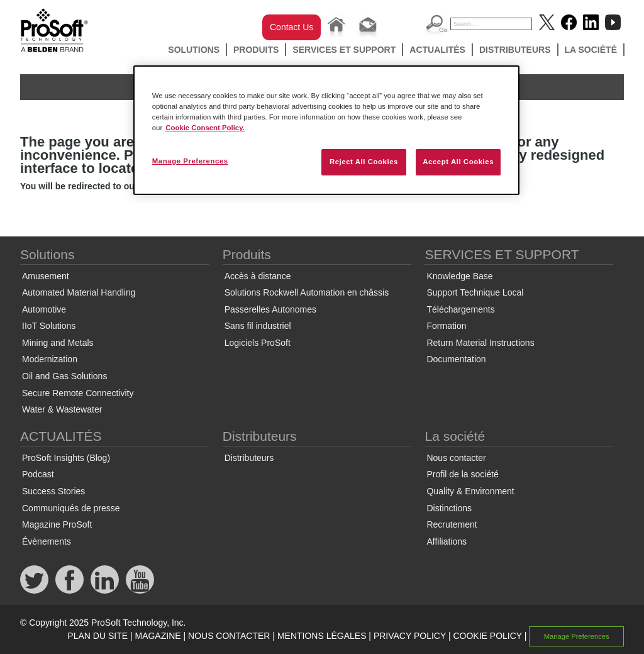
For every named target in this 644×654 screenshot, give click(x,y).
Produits (256, 50)
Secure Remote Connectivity (78, 393)
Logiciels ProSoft (258, 343)
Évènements (47, 541)
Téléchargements (460, 309)
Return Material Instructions (480, 343)
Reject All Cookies (364, 162)
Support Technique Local (475, 292)
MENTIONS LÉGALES (322, 636)
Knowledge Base (459, 276)
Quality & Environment (470, 491)
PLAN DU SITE (97, 636)
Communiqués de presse (71, 508)
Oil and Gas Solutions (64, 376)
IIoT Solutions (49, 326)
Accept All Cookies (458, 162)
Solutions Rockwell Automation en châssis (307, 292)
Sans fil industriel (258, 326)
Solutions (194, 50)
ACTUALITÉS (437, 50)
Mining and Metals (58, 343)
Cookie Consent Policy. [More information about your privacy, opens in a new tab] (205, 128)
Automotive (44, 309)
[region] (326, 130)
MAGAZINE (158, 636)
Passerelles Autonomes (270, 309)
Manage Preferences (577, 636)
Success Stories (53, 491)
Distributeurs (515, 50)
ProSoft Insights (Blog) (66, 458)
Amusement (46, 276)
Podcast (38, 474)
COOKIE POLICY (487, 636)
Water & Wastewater (62, 409)
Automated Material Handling (79, 292)
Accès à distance (258, 276)
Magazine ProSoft (57, 524)
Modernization (50, 359)
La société (591, 50)
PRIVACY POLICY (410, 636)
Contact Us (291, 27)
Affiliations (447, 541)
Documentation (456, 359)
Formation (446, 326)
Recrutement (452, 524)
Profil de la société (462, 474)
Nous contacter (456, 458)
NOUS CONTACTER (229, 636)
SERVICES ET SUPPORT (344, 50)
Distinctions (449, 508)
